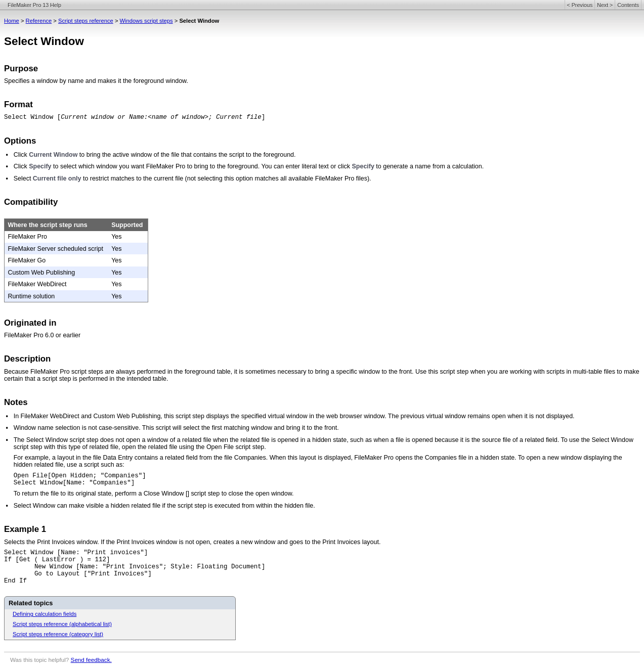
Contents (628, 5)
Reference (39, 21)
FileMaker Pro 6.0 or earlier (42, 335)
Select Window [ (32, 117)
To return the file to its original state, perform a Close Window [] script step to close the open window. (154, 494)
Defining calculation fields (45, 614)
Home (12, 21)
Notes (16, 402)
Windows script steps (146, 21)
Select (23, 178)
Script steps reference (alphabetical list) (62, 624)
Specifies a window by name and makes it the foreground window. (96, 81)
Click (20, 155)
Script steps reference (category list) (58, 634)
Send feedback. (91, 660)
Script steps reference (86, 21)
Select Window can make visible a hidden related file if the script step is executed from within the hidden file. (164, 506)
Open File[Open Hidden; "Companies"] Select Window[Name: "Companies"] (80, 479)
